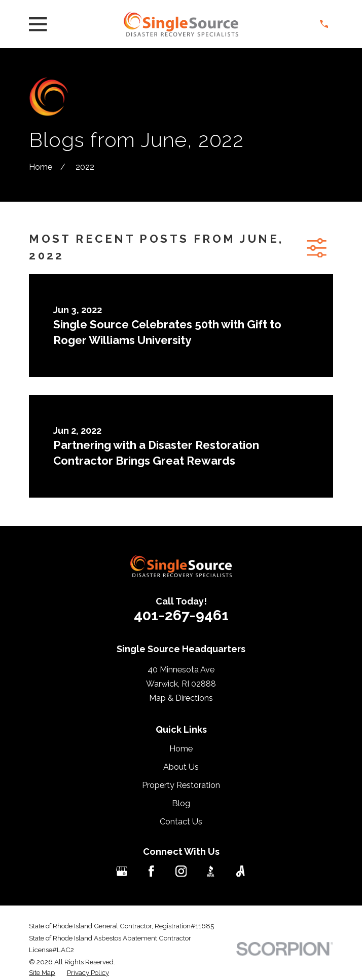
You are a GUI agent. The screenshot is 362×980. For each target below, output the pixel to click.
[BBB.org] (211, 871)
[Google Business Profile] (122, 871)
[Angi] (241, 871)
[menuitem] (42, 973)
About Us (181, 767)
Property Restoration (181, 785)
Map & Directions (181, 698)
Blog (181, 803)
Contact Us (181, 822)
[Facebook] (151, 871)
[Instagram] (181, 871)
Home (181, 749)
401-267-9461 (181, 615)
